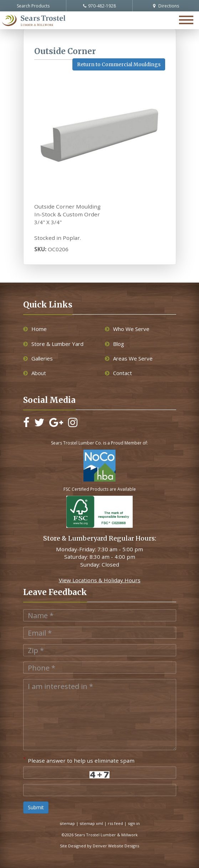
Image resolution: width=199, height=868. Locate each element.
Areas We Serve (129, 358)
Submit (36, 807)
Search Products (33, 6)
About (35, 373)
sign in (134, 823)
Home (35, 329)
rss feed (115, 823)
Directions (166, 6)
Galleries (38, 358)
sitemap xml (91, 823)
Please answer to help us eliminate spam (79, 760)
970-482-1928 (99, 6)
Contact (118, 373)
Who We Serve (127, 329)
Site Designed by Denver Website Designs (99, 846)
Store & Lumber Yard (53, 344)
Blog (114, 344)
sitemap (67, 823)
